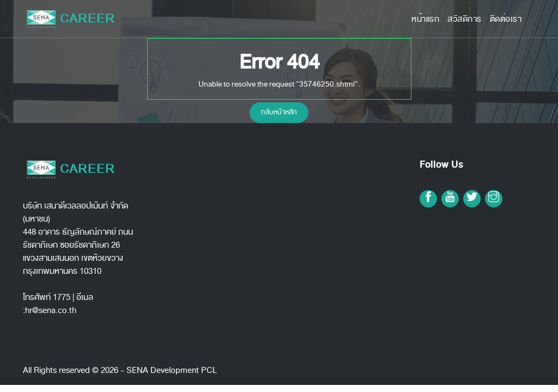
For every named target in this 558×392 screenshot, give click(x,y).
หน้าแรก (425, 19)
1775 (62, 297)
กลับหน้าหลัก (279, 112)
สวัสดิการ (465, 19)
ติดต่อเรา (506, 19)
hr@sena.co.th (51, 310)
